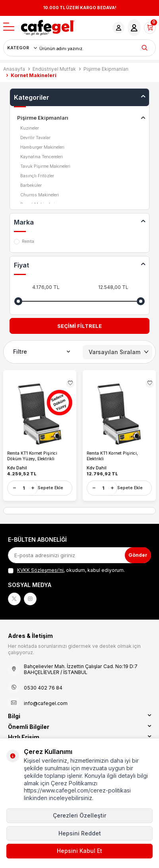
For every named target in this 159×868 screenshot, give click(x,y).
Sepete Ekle (50, 488)
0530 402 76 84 (43, 688)
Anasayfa (14, 69)
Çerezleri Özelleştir (79, 815)
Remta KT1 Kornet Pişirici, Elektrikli (112, 456)
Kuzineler (30, 128)
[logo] (48, 28)
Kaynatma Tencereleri (42, 157)
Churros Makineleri (40, 195)
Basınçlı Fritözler (37, 176)
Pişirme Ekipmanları (106, 69)
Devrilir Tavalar (35, 138)
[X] (14, 599)
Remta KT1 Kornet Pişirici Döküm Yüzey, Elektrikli (32, 456)
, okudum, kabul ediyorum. (66, 570)
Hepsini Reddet (80, 833)
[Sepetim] (150, 28)
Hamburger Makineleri (42, 147)
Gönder (138, 555)
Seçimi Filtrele (79, 326)
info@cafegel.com (46, 703)
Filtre (42, 352)
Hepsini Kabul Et (79, 851)
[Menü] (9, 27)
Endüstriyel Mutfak (54, 69)
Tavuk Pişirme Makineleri (45, 166)
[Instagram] (30, 599)
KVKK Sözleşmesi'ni (40, 570)
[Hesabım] (118, 28)
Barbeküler (31, 185)
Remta (24, 242)
